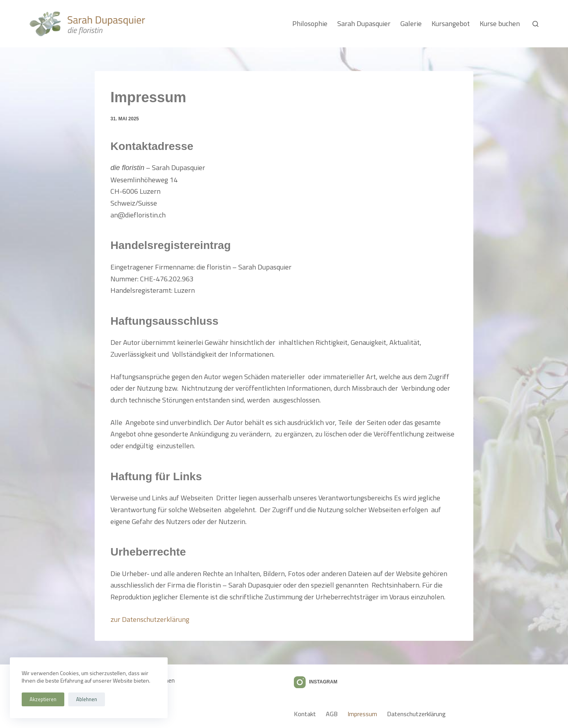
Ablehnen (87, 699)
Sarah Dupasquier (364, 23)
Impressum (362, 714)
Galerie (411, 23)
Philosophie (310, 23)
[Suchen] (535, 24)
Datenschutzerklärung (416, 714)
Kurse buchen (500, 23)
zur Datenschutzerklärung (150, 619)
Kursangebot (451, 23)
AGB (332, 714)
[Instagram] (316, 682)
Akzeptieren (43, 699)
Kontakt (305, 714)
